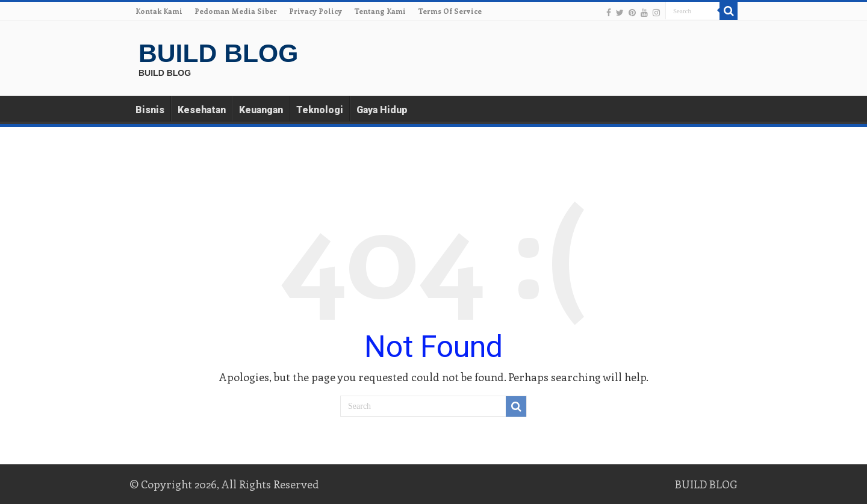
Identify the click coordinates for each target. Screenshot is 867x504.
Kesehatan (202, 110)
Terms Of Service (450, 11)
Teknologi (320, 110)
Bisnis (150, 110)
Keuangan (261, 110)
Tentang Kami (380, 11)
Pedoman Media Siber (236, 11)
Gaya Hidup (382, 110)
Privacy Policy (315, 11)
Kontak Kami (159, 11)
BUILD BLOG (218, 53)
